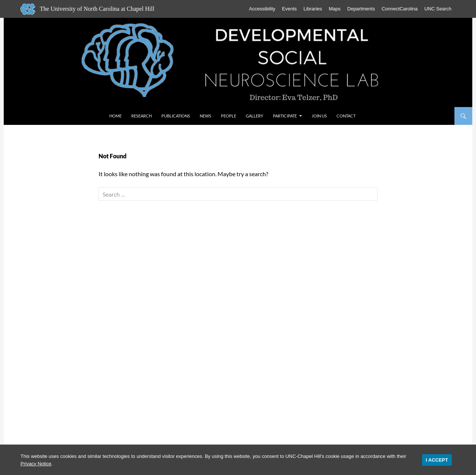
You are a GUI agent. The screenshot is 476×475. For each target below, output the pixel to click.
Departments (361, 9)
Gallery (255, 116)
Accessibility (262, 9)
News (205, 116)
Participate (285, 116)
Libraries (313, 9)
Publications (176, 116)
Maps (335, 9)
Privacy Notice (36, 464)
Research (141, 116)
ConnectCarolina (400, 9)
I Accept (437, 460)
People (229, 116)
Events (289, 9)
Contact (346, 116)
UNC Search (438, 9)
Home (115, 116)
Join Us (319, 116)
